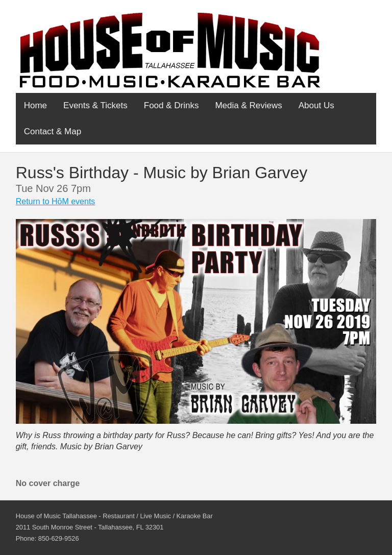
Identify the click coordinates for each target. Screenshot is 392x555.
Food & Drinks (171, 105)
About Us (316, 105)
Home (35, 105)
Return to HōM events (56, 201)
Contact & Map (53, 131)
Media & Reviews (248, 105)
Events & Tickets (95, 105)
